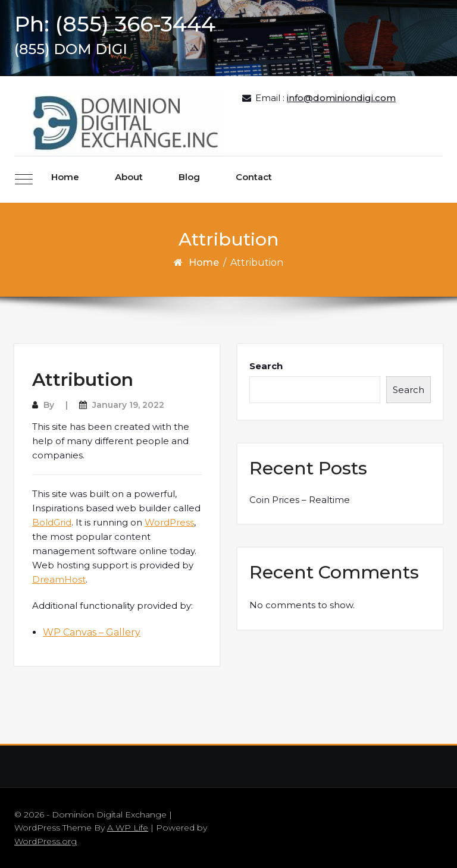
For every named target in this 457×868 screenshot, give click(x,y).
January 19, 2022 (128, 405)
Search (266, 366)
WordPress (169, 522)
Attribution (83, 380)
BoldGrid (52, 522)
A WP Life (128, 828)
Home (65, 177)
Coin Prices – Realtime (300, 500)
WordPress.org (46, 841)
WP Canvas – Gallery (92, 632)
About (129, 177)
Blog (189, 177)
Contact (254, 177)
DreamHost (59, 579)
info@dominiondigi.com (341, 98)
